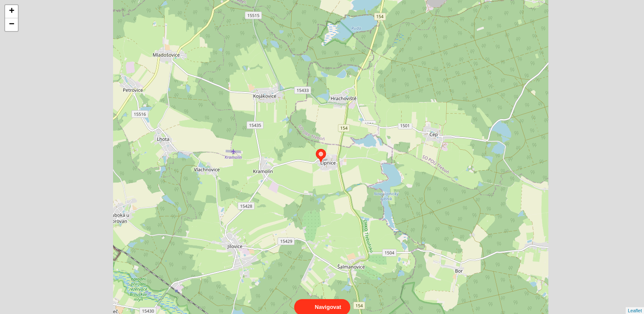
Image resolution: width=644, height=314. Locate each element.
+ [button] (12, 11)
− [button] (12, 25)
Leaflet (635, 303)
